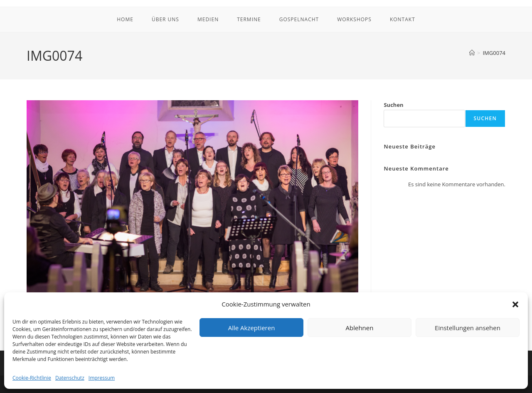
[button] (515, 304)
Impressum (102, 378)
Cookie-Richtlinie (32, 378)
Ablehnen (360, 328)
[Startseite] (472, 53)
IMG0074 (494, 53)
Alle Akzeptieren (252, 328)
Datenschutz (70, 378)
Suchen (393, 105)
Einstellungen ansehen (468, 328)
